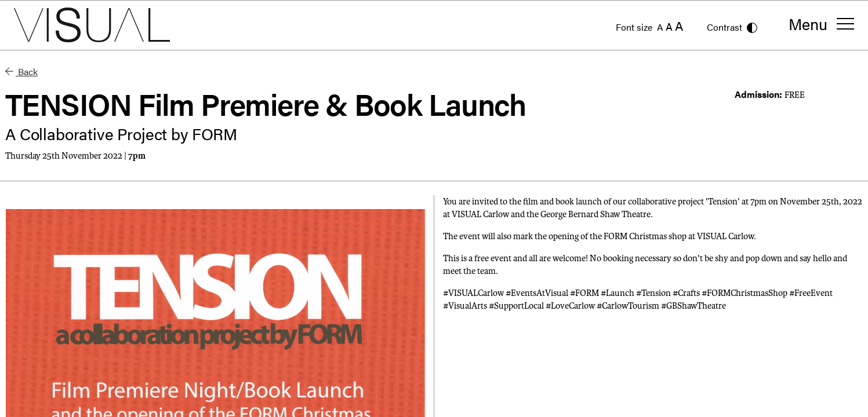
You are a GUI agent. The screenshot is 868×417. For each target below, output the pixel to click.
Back (21, 72)
